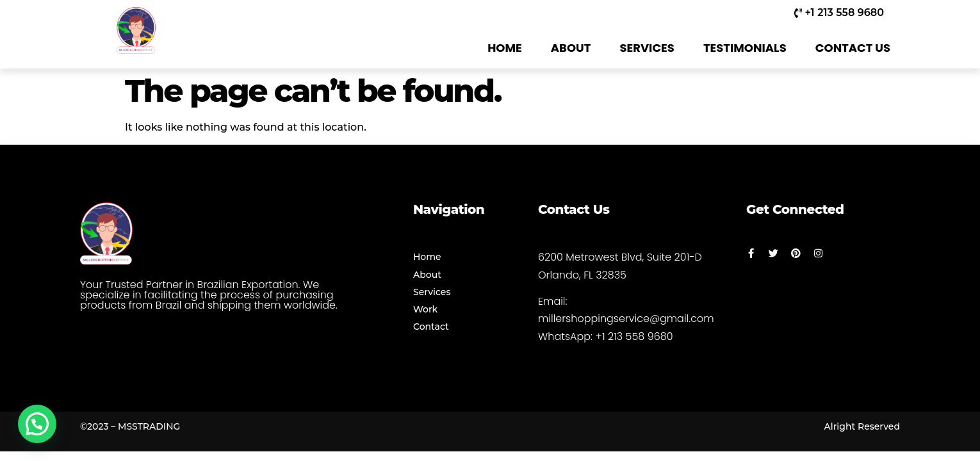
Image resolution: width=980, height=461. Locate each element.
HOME (505, 48)
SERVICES (647, 48)
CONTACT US (853, 48)
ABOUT (571, 48)
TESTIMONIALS (745, 48)
